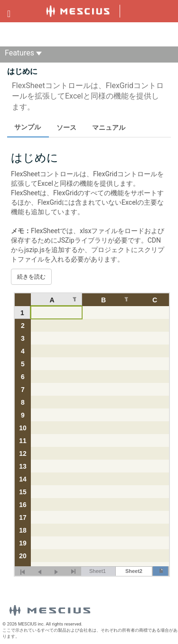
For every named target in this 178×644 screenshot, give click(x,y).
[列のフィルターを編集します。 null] (75, 299)
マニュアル (109, 127)
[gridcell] (56, 313)
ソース (66, 127)
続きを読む (31, 277)
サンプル (28, 127)
